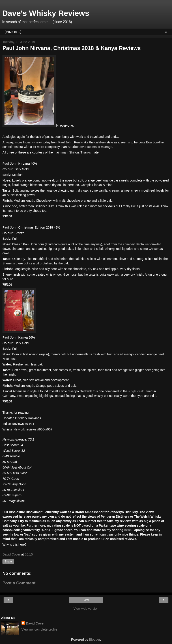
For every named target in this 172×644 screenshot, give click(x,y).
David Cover (35, 623)
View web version (86, 609)
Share (8, 562)
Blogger (95, 640)
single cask (136, 391)
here (128, 530)
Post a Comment (19, 583)
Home (86, 600)
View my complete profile (39, 629)
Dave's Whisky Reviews (46, 13)
